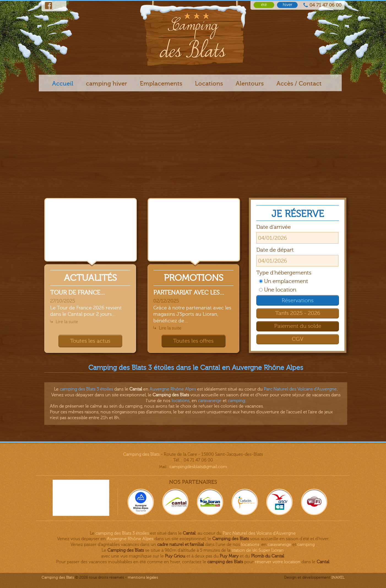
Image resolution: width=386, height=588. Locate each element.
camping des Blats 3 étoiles (86, 389)
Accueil (63, 83)
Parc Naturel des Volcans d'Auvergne (259, 533)
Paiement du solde (298, 326)
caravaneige (210, 401)
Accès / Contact (299, 83)
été (264, 5)
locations (181, 401)
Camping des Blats (141, 454)
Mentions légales (143, 577)
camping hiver (107, 83)
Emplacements (161, 83)
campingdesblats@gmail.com (198, 467)
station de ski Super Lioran (258, 550)
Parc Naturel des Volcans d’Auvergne (300, 389)
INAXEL (338, 577)
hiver (287, 5)
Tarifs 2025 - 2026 (298, 313)
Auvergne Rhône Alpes (173, 389)
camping (236, 401)
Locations (209, 83)
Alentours (250, 83)
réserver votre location (278, 562)
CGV (298, 339)
